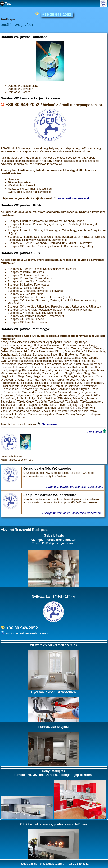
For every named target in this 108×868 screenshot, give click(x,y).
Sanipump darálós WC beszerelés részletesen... (74, 513)
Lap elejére (95, 432)
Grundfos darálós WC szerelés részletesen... (76, 487)
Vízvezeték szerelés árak (73, 198)
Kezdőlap (6, 19)
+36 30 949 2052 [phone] (57, 15)
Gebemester (50, 424)
